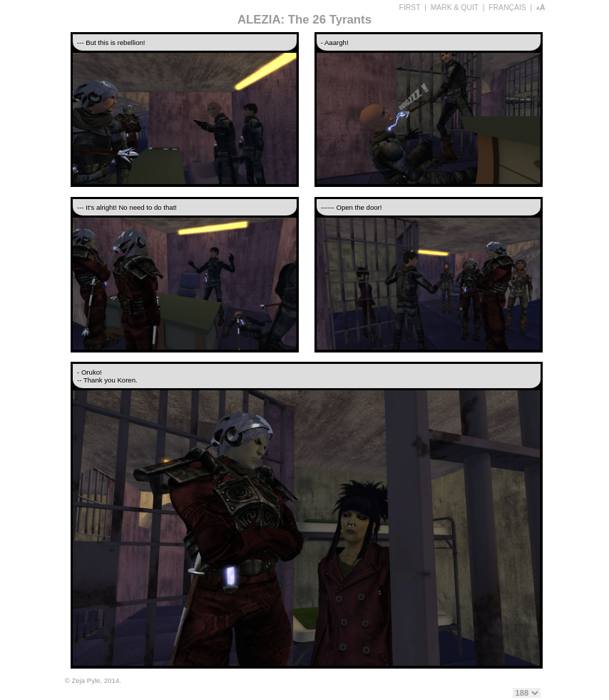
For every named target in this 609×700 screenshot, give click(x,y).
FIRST (410, 7)
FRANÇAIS (507, 7)
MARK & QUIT (455, 7)
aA (541, 7)
